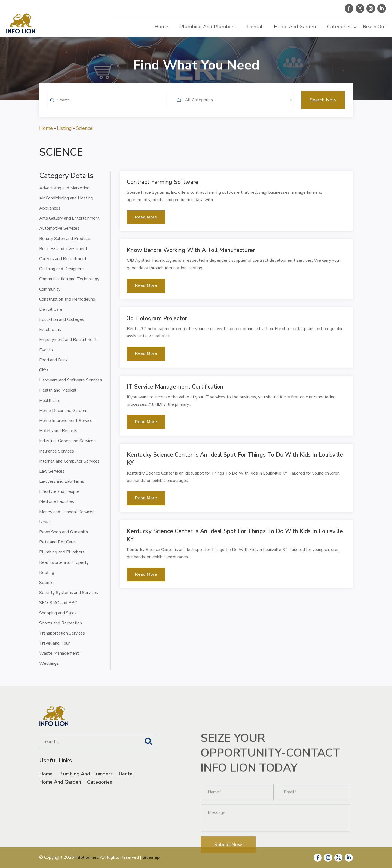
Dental (255, 27)
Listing (64, 128)
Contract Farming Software (163, 182)
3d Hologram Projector (157, 318)
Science (84, 128)
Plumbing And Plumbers (208, 27)
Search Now (323, 110)
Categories (339, 27)
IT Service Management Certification (175, 387)
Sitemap (151, 857)
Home (161, 27)
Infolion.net (87, 857)
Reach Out (375, 27)
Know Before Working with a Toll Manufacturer (191, 250)
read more (146, 217)
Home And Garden (295, 27)
